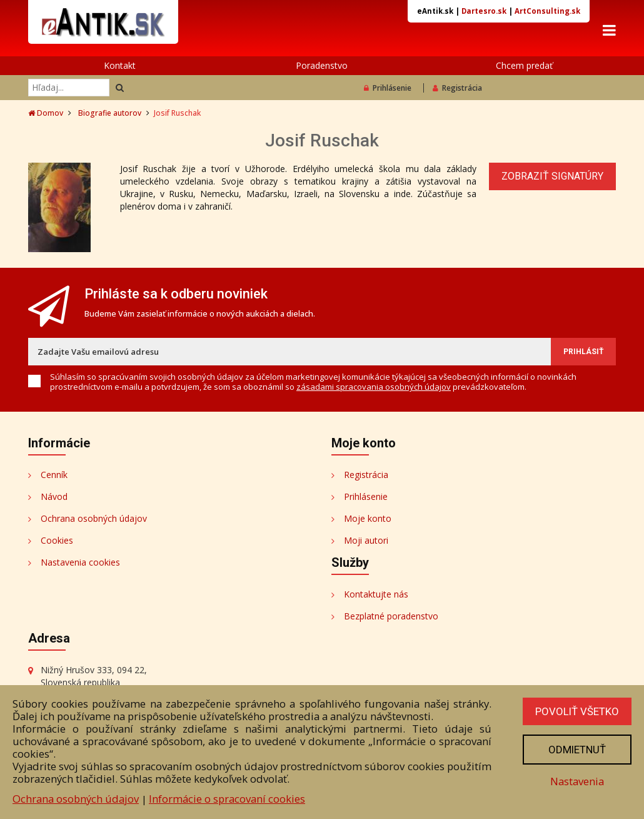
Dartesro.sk (484, 11)
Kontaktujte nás (376, 594)
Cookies (57, 540)
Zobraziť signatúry (552, 176)
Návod (54, 496)
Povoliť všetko (577, 711)
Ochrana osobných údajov (94, 518)
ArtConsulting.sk (547, 11)
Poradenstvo (322, 65)
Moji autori (366, 540)
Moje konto (368, 518)
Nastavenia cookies (80, 562)
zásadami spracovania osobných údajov (374, 387)
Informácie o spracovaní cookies (227, 799)
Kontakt (120, 65)
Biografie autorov (110, 113)
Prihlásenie (388, 88)
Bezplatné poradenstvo (391, 616)
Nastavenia (577, 781)
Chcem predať (524, 65)
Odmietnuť (577, 750)
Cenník (54, 475)
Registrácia (457, 88)
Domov (46, 113)
